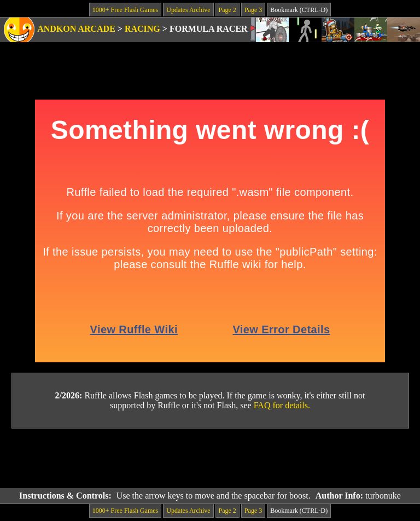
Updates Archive (188, 10)
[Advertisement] (210, 459)
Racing (142, 29)
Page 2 (227, 10)
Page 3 (253, 10)
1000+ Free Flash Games (125, 10)
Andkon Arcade (76, 29)
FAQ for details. (282, 405)
